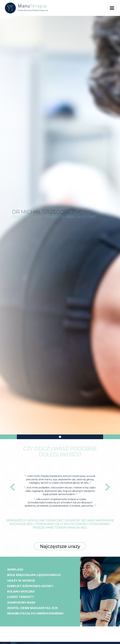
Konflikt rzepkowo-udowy (33, 588)
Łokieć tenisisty (22, 600)
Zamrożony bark (23, 606)
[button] (12, 487)
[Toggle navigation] (112, 8)
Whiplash (16, 570)
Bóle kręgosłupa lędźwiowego (37, 576)
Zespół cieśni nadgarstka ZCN (35, 612)
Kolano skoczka (23, 594)
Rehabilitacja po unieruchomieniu (40, 618)
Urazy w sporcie (23, 582)
